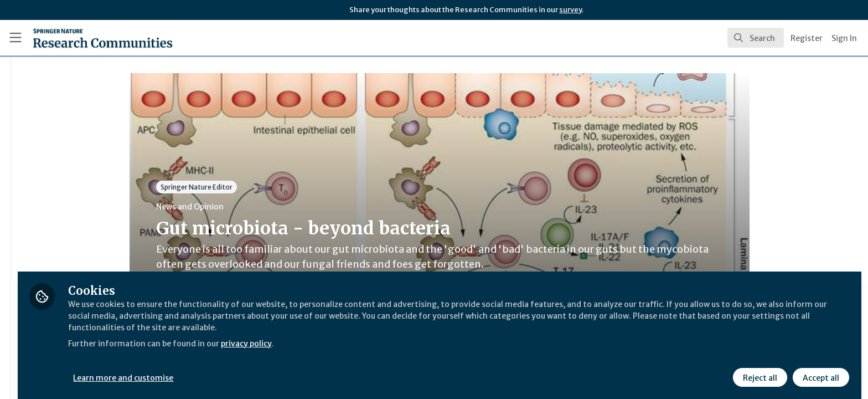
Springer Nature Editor (262, 187)
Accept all (819, 370)
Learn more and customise (255, 370)
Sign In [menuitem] (844, 38)
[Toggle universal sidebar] (15, 38)
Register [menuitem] (807, 38)
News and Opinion (255, 207)
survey (570, 10)
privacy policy (394, 335)
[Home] (89, 38)
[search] (756, 38)
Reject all (758, 370)
